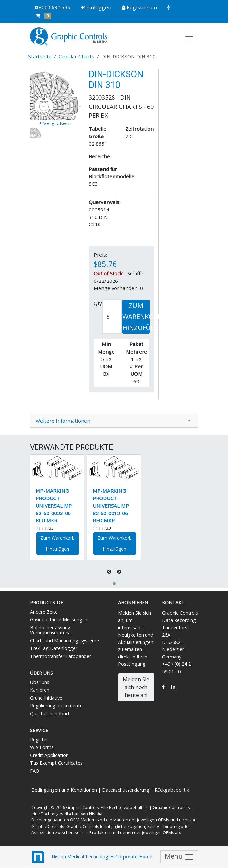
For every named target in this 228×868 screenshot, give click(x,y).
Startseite (40, 56)
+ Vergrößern (55, 123)
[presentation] (110, 572)
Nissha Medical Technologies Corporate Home (91, 857)
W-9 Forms (42, 747)
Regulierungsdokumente (56, 706)
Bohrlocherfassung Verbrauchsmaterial (51, 630)
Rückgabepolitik (172, 790)
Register (39, 739)
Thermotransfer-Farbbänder (61, 656)
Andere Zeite (44, 612)
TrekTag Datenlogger (54, 648)
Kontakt (173, 603)
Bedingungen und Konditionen (64, 790)
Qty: (98, 303)
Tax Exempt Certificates (56, 763)
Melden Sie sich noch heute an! (136, 687)
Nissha (96, 814)
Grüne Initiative (46, 698)
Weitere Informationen (63, 421)
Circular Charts (76, 56)
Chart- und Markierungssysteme (64, 640)
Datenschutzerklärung (126, 790)
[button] (114, 584)
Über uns (40, 682)
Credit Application (49, 755)
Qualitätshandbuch (50, 713)
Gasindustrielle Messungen (59, 620)
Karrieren (40, 690)
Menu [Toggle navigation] (179, 857)
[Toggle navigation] (189, 36)
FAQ (35, 771)
